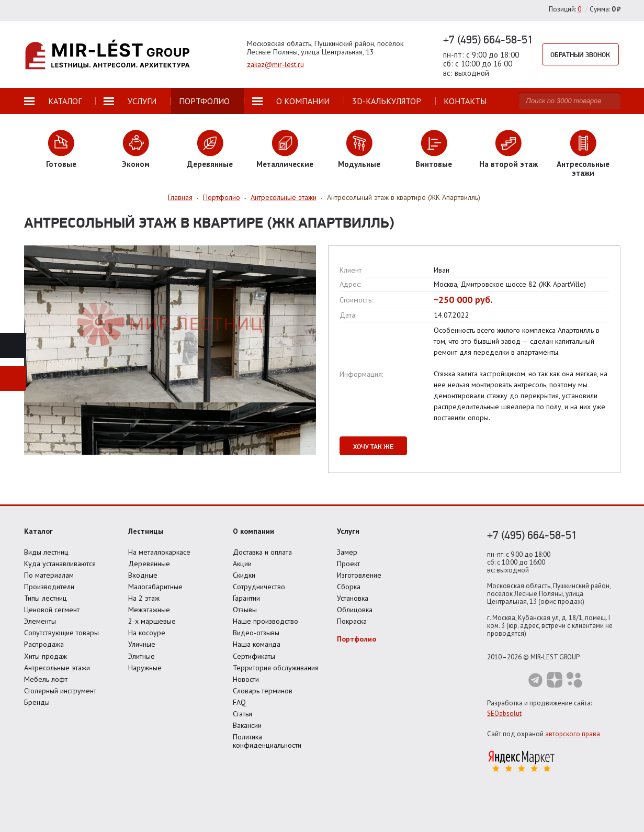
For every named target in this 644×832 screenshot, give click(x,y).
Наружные (145, 668)
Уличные (142, 644)
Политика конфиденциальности (267, 741)
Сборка (349, 587)
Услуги (348, 531)
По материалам (49, 575)
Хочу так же (373, 446)
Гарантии (246, 598)
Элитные (142, 656)
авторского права (573, 734)
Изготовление (359, 575)
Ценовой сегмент (52, 610)
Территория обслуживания (276, 668)
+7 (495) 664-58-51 (488, 39)
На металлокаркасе (159, 552)
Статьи (242, 714)
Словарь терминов (263, 691)
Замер (347, 552)
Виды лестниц (46, 552)
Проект (348, 564)
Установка (353, 598)
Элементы (40, 621)
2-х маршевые (152, 621)
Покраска (352, 621)
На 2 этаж (144, 598)
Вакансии (247, 725)
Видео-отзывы (256, 633)
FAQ (239, 702)
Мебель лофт (46, 679)
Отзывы (245, 610)
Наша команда (257, 644)
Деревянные (149, 564)
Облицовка (355, 610)
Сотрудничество (259, 587)
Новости (246, 679)
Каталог (38, 531)
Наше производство (265, 621)
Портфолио (357, 639)
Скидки (244, 575)
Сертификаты (254, 656)
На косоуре (147, 633)
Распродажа (44, 644)
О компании (253, 531)
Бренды (37, 702)
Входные (143, 575)
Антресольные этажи (57, 668)
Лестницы (146, 531)
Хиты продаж (46, 656)
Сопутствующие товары (61, 633)
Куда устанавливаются (60, 564)
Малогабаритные (155, 587)
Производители (49, 587)
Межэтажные (149, 610)
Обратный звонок (581, 54)
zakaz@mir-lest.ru (275, 64)
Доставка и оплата (262, 552)
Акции (242, 564)
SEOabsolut (504, 713)
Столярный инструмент (60, 691)
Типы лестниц (46, 598)
